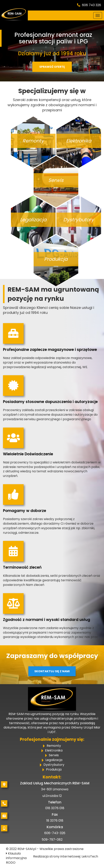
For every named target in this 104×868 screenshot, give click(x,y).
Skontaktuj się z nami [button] (52, 671)
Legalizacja (54, 760)
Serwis (54, 755)
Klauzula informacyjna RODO (16, 858)
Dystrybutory (54, 765)
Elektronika (54, 751)
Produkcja (54, 770)
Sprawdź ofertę (52, 67)
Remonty (54, 746)
